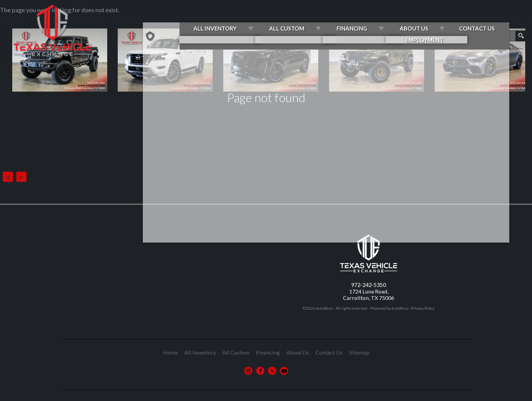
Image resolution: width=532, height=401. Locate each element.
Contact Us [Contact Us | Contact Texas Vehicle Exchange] (497, 20)
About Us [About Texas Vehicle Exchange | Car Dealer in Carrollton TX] (438, 20)
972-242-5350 (368, 285)
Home (170, 352)
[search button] (521, 36)
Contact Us (329, 352)
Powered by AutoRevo (389, 308)
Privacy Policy (423, 308)
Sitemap (359, 352)
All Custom (319, 20)
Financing (268, 352)
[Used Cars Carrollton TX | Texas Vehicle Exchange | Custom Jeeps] (202, 21)
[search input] (502, 36)
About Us (298, 352)
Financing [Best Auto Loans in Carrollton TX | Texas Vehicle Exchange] (380, 20)
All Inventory (252, 20)
